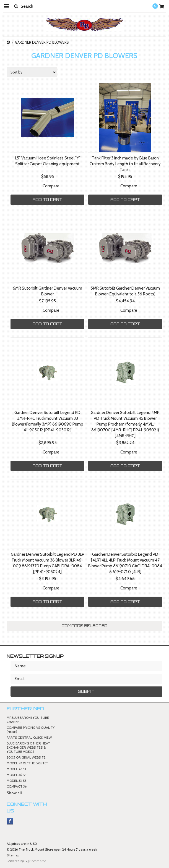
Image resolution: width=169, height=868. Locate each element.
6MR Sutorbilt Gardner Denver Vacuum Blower (47, 291)
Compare (51, 186)
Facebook (10, 821)
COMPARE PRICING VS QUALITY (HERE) (31, 730)
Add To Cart (47, 200)
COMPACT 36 (17, 786)
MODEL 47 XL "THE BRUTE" (27, 763)
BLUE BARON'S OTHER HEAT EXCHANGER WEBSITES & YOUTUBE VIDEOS (28, 747)
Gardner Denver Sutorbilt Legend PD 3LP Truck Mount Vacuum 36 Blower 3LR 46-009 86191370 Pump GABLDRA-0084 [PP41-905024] (48, 563)
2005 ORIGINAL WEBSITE (26, 757)
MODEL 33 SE (17, 781)
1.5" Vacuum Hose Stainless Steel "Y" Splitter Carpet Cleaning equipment (48, 161)
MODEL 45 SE (17, 769)
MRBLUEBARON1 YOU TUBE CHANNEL (28, 720)
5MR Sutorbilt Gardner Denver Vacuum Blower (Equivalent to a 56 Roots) (125, 291)
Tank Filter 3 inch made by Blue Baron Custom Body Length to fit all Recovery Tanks (125, 164)
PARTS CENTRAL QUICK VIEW (29, 737)
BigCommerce (35, 861)
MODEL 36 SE (17, 775)
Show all (14, 793)
